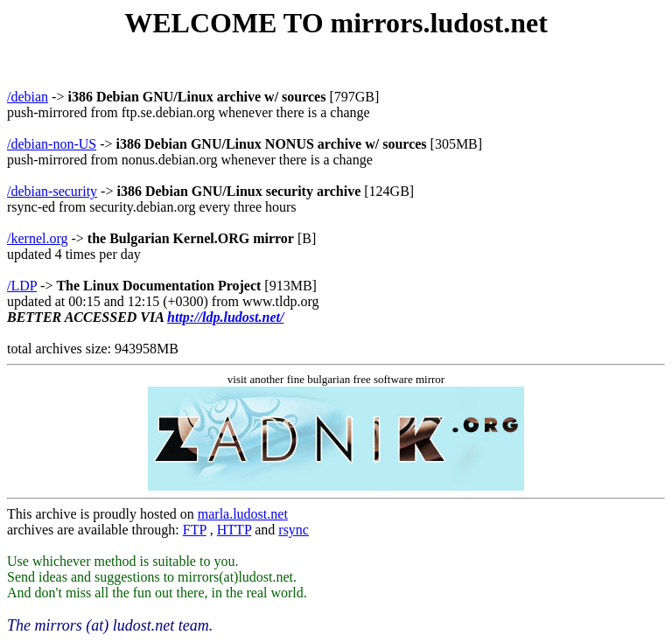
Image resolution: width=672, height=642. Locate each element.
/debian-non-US (52, 144)
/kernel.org (37, 238)
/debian (28, 97)
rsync (294, 530)
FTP (195, 530)
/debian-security (52, 191)
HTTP (234, 530)
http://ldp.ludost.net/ (225, 317)
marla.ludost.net (243, 514)
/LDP (22, 286)
